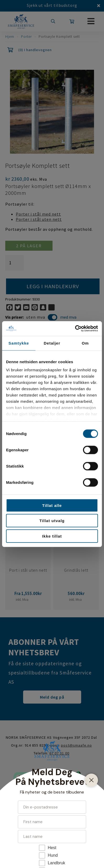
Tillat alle (52, 505)
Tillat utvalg (52, 521)
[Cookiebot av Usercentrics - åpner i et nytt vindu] (75, 329)
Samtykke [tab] (19, 343)
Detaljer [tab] (52, 343)
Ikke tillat (52, 536)
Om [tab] (85, 343)
